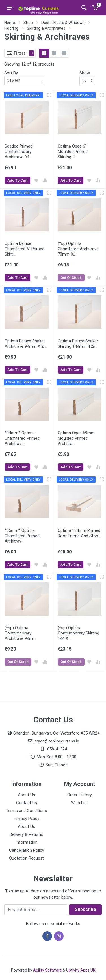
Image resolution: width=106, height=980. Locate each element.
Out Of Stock (71, 278)
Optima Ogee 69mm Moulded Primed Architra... (76, 438)
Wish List (79, 803)
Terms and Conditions (26, 811)
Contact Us (27, 803)
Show (85, 73)
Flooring (11, 28)
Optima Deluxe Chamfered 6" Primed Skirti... (24, 249)
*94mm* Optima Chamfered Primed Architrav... (22, 438)
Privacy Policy (27, 819)
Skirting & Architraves (46, 28)
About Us (26, 795)
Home (10, 23)
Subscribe (85, 909)
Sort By (11, 73)
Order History (80, 795)
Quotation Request (26, 858)
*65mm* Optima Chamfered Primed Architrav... (22, 536)
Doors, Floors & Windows (63, 23)
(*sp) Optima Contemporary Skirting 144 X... (78, 633)
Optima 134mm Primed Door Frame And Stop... (79, 533)
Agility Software (47, 970)
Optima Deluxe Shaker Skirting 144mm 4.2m (78, 344)
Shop (28, 23)
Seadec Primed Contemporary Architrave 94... (19, 152)
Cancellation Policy (27, 850)
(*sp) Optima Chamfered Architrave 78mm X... (78, 249)
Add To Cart (17, 180)
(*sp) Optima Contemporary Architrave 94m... (20, 633)
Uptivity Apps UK (81, 970)
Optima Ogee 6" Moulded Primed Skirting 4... (73, 152)
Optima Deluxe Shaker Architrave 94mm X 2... (25, 344)
